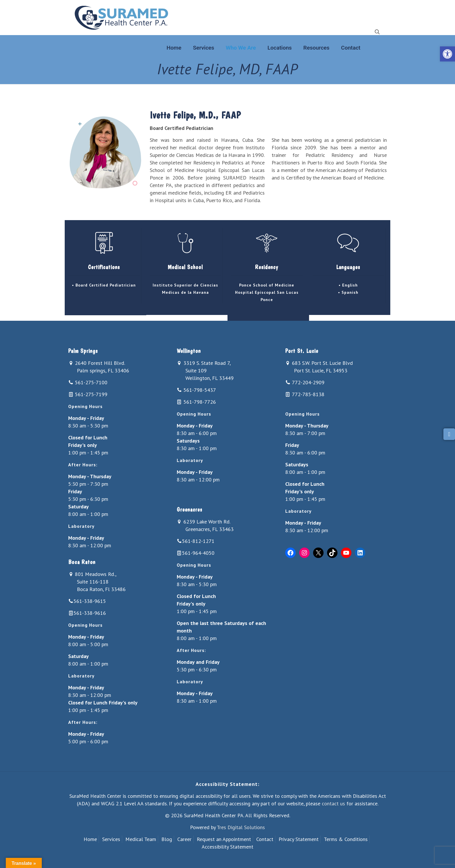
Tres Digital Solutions (241, 827)
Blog (167, 839)
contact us (333, 803)
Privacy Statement (299, 839)
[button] (447, 54)
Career (184, 839)
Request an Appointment (224, 839)
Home (90, 839)
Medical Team (141, 839)
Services (111, 839)
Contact (265, 839)
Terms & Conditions (346, 839)
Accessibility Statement (228, 847)
